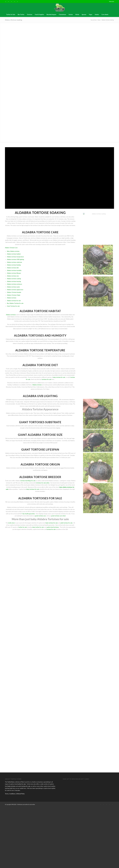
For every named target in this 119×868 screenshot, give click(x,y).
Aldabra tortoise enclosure (14, 284)
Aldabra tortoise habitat (14, 254)
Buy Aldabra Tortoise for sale (15, 303)
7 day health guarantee (28, 514)
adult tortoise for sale (66, 523)
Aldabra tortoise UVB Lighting (15, 259)
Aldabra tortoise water (13, 287)
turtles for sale (23, 527)
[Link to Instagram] (14, 1)
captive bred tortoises (53, 527)
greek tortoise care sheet (58, 516)
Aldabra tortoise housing (14, 281)
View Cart (112, 1)
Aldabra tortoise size (13, 276)
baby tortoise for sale (59, 377)
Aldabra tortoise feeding (14, 265)
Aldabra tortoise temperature (15, 257)
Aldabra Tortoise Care (11, 248)
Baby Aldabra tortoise (13, 251)
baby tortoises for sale (33, 489)
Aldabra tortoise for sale (14, 301)
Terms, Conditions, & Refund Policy (15, 855)
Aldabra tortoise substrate (14, 262)
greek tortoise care (40, 516)
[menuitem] (111, 1)
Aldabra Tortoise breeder (14, 292)
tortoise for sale (51, 529)
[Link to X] (9, 1)
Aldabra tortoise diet (13, 268)
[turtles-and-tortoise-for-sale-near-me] (59, 7)
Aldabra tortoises (11, 315)
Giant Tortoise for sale (13, 306)
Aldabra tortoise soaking (14, 279)
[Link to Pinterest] (12, 1)
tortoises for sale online (43, 483)
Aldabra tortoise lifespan (14, 273)
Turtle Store (11, 843)
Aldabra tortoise (12, 298)
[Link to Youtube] (18, 1)
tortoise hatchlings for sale (28, 481)
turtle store (11, 523)
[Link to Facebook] (6, 1)
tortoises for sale (47, 379)
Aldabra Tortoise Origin (14, 295)
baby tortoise (12, 847)
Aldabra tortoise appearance (15, 290)
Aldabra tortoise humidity (14, 270)
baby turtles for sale (38, 527)
